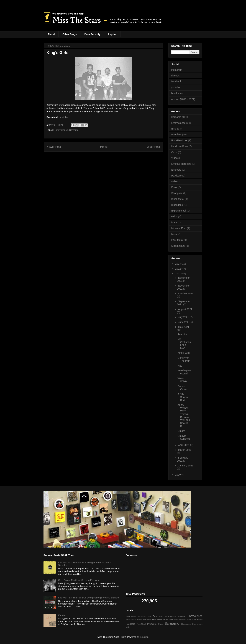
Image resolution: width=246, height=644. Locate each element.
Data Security (92, 34)
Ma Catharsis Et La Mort (184, 344)
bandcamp (177, 93)
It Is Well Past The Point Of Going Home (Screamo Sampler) (89, 598)
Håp (180, 366)
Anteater (182, 334)
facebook (176, 81)
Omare (181, 431)
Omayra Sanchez (184, 437)
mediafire (64, 117)
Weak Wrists (182, 380)
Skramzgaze (178, 246)
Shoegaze (177, 193)
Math (174, 222)
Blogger (144, 637)
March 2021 (185, 450)
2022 (178, 269)
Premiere (176, 135)
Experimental (179, 211)
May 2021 (184, 327)
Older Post (153, 147)
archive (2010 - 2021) (183, 99)
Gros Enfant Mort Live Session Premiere (79, 580)
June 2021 (184, 322)
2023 (178, 264)
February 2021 (183, 459)
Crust (174, 152)
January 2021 (186, 466)
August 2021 (185, 309)
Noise (175, 234)
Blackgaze (177, 205)
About (51, 34)
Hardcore (176, 176)
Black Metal (178, 199)
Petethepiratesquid (184, 372)
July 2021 (184, 317)
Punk (174, 187)
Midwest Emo (179, 228)
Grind (174, 217)
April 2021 (184, 445)
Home (104, 147)
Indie (174, 181)
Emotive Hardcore (181, 164)
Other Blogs (70, 34)
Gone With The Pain (184, 359)
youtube (176, 87)
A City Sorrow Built (183, 397)
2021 (178, 273)
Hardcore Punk (180, 146)
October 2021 (186, 294)
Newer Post (54, 147)
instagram (177, 70)
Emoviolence (61, 130)
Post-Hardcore (179, 140)
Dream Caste (182, 388)
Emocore (176, 170)
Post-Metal (177, 240)
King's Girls (184, 353)
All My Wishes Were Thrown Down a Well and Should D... (184, 416)
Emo (174, 129)
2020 (178, 475)
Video (175, 158)
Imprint (112, 34)
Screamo (74, 130)
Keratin (62, 615)
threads (175, 76)
